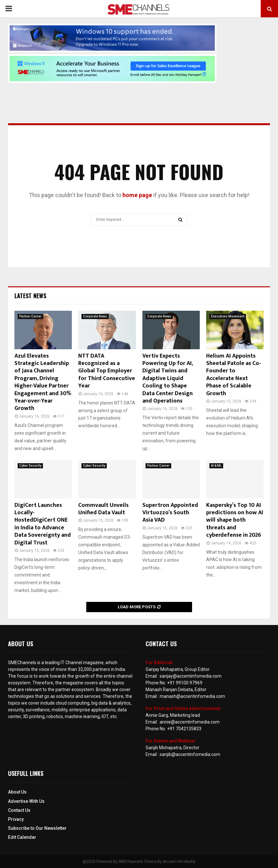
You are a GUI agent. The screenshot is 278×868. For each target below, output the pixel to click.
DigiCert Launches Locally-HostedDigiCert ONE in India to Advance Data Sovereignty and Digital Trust (43, 524)
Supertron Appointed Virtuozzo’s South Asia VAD (170, 513)
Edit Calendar (22, 837)
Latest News (30, 296)
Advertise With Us (26, 801)
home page (137, 195)
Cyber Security (30, 466)
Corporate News (95, 316)
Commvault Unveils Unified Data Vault (103, 509)
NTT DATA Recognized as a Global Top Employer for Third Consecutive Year (107, 371)
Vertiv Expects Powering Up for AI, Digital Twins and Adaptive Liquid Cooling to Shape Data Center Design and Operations (168, 378)
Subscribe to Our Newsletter (37, 828)
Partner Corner (30, 316)
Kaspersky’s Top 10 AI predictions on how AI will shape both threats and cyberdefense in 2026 (235, 520)
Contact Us (19, 810)
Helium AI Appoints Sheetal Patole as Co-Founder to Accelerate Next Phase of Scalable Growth (234, 375)
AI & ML (216, 466)
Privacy (16, 819)
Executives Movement (228, 316)
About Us (17, 792)
